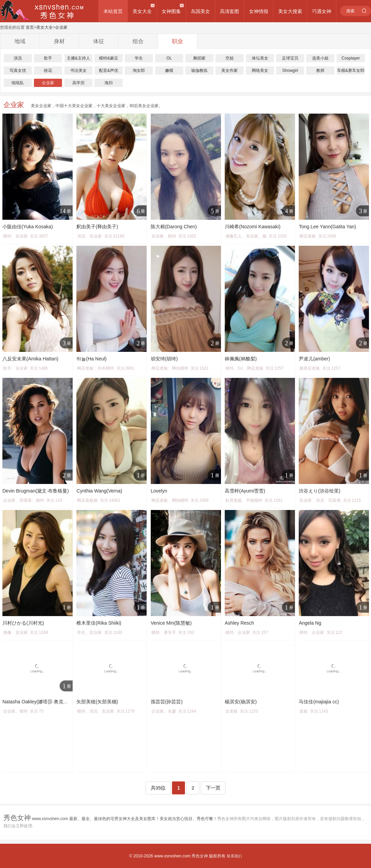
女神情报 (259, 11)
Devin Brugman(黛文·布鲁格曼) (36, 491)
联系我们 (234, 856)
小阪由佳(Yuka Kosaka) (28, 227)
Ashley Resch (239, 623)
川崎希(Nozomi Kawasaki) (253, 227)
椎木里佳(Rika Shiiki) (99, 623)
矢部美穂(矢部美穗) (97, 702)
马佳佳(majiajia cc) (319, 702)
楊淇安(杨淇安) (241, 702)
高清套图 (230, 11)
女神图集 (171, 11)
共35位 (158, 788)
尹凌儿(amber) (314, 359)
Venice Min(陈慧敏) (171, 623)
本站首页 (113, 11)
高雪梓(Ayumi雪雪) (245, 491)
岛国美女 (200, 11)
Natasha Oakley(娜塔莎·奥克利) (36, 702)
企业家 (61, 27)
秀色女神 (200, 856)
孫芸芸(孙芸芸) (167, 702)
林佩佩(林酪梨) (241, 359)
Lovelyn (159, 491)
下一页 (213, 788)
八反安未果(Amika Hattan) (30, 359)
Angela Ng (310, 623)
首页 (30, 27)
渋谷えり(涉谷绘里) (319, 491)
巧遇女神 (322, 11)
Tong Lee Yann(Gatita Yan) (327, 227)
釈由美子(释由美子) (97, 227)
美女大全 (142, 11)
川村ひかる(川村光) (23, 623)
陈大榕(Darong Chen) (174, 227)
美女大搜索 (290, 11)
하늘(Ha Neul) (91, 359)
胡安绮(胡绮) (164, 359)
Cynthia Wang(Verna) (99, 491)
